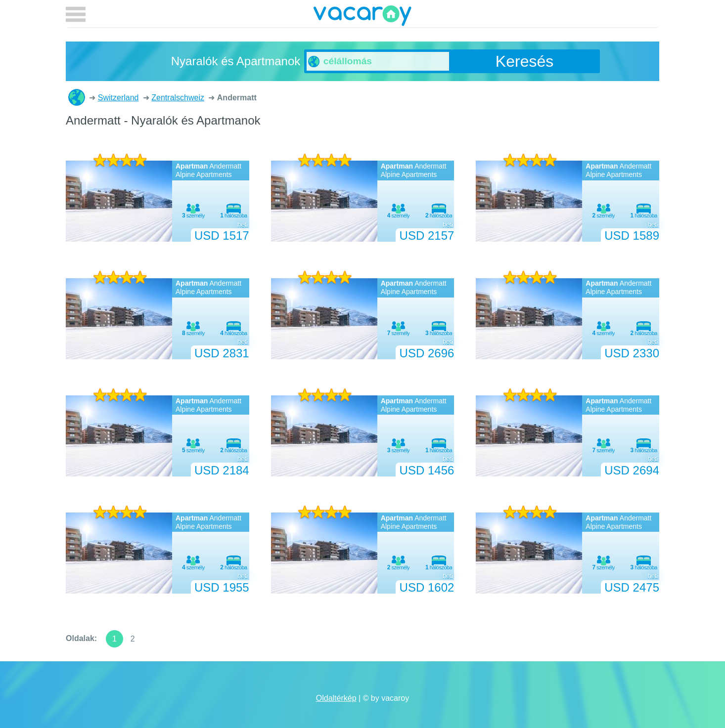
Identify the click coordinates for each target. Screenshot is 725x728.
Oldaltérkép (336, 698)
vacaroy (362, 17)
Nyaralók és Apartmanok (77, 97)
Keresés (524, 61)
